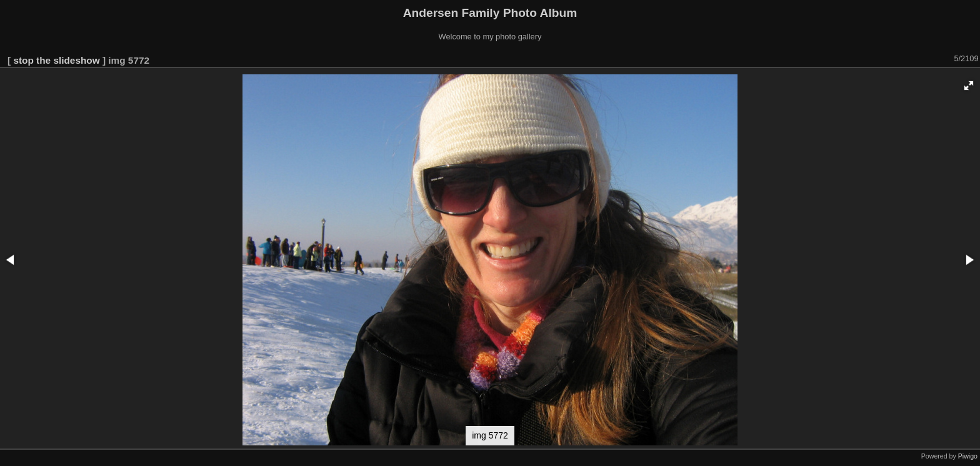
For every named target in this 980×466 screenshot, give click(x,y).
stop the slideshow (56, 60)
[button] (969, 86)
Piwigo (968, 456)
